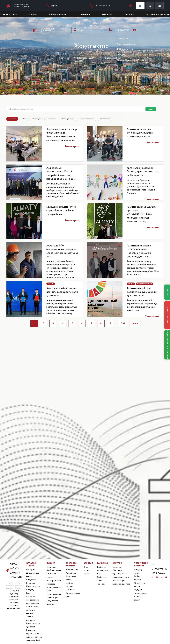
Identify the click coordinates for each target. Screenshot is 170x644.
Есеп (28, 593)
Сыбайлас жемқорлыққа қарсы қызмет (33, 600)
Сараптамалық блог (127, 60)
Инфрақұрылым (68, 119)
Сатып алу (117, 567)
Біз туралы (31, 569)
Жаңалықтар (110, 58)
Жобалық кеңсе (54, 570)
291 (123, 323)
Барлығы (12, 119)
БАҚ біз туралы (125, 49)
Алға (135, 323)
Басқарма (31, 580)
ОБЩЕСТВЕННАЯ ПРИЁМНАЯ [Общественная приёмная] (167, 345)
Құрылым (30, 583)
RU (150, 6)
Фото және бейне (126, 44)
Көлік (24, 119)
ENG (159, 6)
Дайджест (122, 54)
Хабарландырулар (121, 584)
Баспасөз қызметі (87, 58)
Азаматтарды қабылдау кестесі (33, 610)
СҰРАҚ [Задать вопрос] (167, 292)
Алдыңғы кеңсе (54, 587)
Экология (52, 119)
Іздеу (151, 109)
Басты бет (65, 58)
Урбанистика (105, 119)
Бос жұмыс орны (87, 570)
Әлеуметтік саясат (87, 119)
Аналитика (122, 39)
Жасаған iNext (14, 583)
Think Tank (51, 567)
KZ (140, 6)
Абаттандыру (37, 119)
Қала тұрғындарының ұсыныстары (54, 594)
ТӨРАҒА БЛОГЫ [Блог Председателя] (167, 315)
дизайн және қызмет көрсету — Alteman (14, 587)
